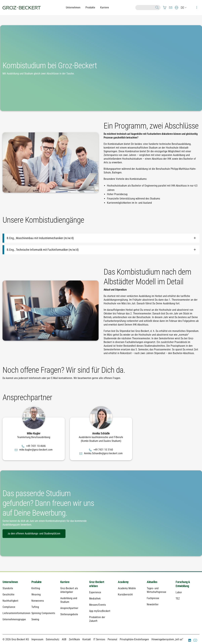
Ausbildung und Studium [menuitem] (69, 600)
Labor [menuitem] (179, 592)
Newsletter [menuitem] (153, 604)
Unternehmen (73, 7)
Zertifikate (74, 639)
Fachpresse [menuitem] (153, 598)
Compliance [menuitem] (9, 607)
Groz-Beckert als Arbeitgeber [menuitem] (69, 590)
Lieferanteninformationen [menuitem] (14, 613)
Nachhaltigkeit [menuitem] (10, 601)
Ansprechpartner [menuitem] (69, 608)
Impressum (37, 639)
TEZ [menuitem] (178, 599)
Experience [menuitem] (95, 592)
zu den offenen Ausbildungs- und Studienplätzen (34, 534)
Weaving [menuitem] (36, 595)
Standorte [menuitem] (8, 588)
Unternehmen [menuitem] (10, 582)
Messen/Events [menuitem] (97, 605)
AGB (64, 639)
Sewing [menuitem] (35, 619)
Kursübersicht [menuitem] (125, 595)
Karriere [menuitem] (65, 582)
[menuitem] (165, 8)
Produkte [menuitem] (37, 582)
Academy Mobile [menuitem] (127, 588)
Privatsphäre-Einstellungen (134, 639)
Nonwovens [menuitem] (38, 601)
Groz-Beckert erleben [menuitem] (97, 584)
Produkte (90, 7)
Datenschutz (53, 639)
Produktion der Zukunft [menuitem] (97, 619)
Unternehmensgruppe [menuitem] (14, 619)
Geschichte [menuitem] (8, 595)
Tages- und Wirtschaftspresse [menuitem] (156, 590)
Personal (112, 639)
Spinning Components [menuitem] (43, 613)
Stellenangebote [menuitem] (69, 614)
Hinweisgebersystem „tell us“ (167, 639)
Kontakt (87, 639)
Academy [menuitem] (123, 582)
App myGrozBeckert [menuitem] (100, 611)
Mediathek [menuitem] (95, 599)
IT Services (99, 639)
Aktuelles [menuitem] (152, 582)
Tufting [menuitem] (35, 607)
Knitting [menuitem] (36, 588)
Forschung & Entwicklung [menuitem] (183, 584)
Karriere (105, 7)
